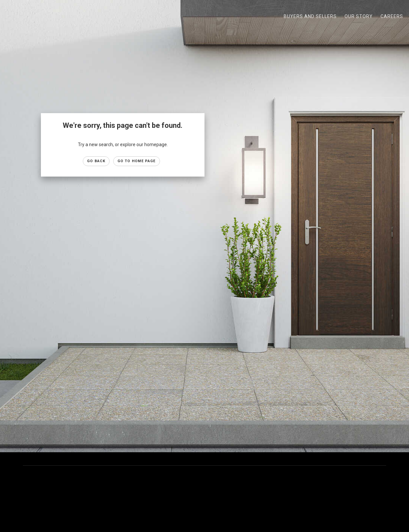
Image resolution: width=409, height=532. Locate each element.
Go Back (96, 161)
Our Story (359, 16)
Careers (392, 16)
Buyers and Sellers (310, 16)
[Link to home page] (8, 16)
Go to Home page (137, 161)
